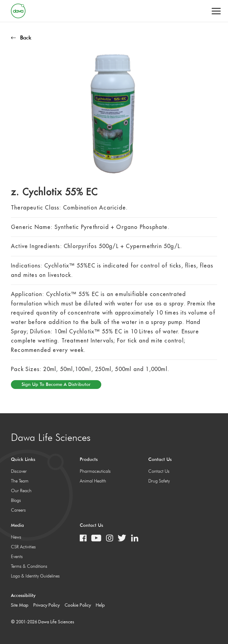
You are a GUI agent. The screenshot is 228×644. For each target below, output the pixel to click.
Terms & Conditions (29, 566)
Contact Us (159, 471)
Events (17, 557)
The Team (20, 481)
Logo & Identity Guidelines (35, 576)
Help (100, 605)
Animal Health (93, 481)
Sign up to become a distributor (56, 384)
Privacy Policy (47, 605)
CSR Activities (23, 547)
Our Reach (21, 491)
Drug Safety (159, 481)
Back (21, 37)
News (16, 537)
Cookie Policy (78, 605)
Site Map (20, 605)
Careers (18, 510)
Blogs (16, 500)
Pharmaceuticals (95, 471)
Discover (19, 471)
